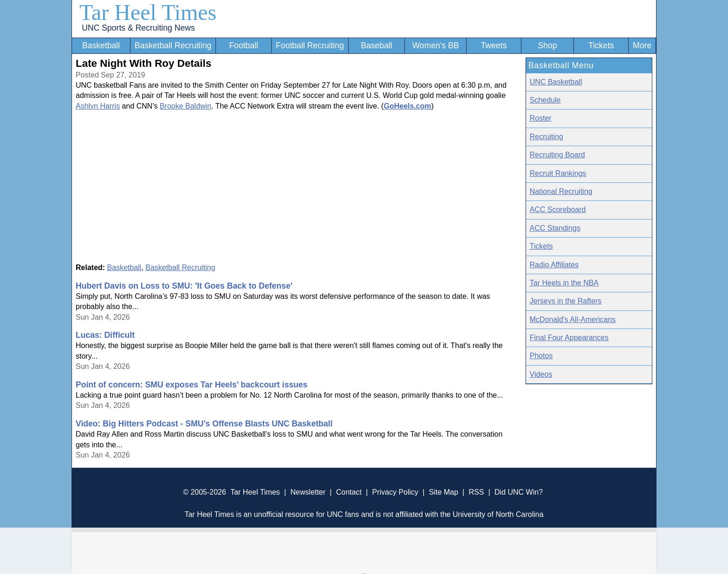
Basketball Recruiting (173, 45)
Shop (548, 45)
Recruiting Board (557, 155)
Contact (349, 492)
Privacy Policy (395, 492)
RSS (476, 492)
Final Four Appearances (569, 338)
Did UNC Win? (519, 492)
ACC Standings (555, 228)
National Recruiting (561, 191)
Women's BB (436, 45)
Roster (541, 118)
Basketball (101, 45)
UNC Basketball (556, 82)
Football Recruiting (310, 45)
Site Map (444, 492)
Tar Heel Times (148, 12)
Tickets (601, 45)
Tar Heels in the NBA (564, 283)
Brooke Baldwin (185, 106)
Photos (541, 356)
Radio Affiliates (554, 265)
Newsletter (308, 492)
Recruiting (546, 137)
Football (244, 45)
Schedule (545, 100)
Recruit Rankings (558, 173)
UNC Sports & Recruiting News (138, 28)
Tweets (494, 45)
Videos (541, 374)
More (642, 45)
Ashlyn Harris (98, 106)
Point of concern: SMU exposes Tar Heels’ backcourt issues (192, 385)
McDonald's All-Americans (573, 319)
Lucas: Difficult (105, 335)
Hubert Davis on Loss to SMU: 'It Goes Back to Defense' (184, 286)
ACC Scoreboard (558, 210)
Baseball (377, 45)
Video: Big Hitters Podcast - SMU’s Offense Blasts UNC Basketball (204, 424)
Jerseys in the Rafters (566, 301)
